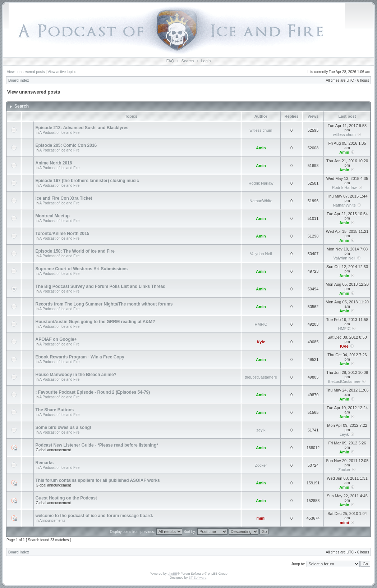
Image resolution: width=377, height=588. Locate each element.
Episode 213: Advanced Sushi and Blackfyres (82, 128)
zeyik (261, 430)
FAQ (170, 61)
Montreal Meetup (53, 216)
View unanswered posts (26, 72)
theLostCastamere (261, 377)
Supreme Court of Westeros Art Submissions (82, 269)
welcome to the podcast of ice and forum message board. (94, 516)
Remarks (45, 463)
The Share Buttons (55, 410)
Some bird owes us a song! (63, 428)
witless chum (261, 130)
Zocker (261, 465)
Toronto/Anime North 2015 (63, 234)
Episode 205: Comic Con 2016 (66, 145)
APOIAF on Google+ (56, 339)
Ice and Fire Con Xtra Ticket (64, 198)
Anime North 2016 (54, 163)
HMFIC (261, 324)
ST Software (197, 578)
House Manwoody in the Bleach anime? (76, 375)
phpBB (172, 574)
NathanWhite (261, 201)
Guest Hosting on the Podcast (66, 498)
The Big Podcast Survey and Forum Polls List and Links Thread (101, 286)
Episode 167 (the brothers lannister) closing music (87, 181)
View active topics (62, 72)
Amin (261, 148)
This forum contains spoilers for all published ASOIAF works (98, 480)
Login (206, 61)
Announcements (52, 521)
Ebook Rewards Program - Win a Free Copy (80, 357)
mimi (261, 518)
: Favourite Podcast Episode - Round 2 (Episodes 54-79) (93, 392)
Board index (19, 80)
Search (188, 61)
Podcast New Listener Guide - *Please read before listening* (97, 445)
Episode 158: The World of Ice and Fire (75, 251)
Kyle (261, 342)
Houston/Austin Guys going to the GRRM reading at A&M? (95, 322)
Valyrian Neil (261, 254)
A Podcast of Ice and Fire (60, 133)
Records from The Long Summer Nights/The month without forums (104, 304)
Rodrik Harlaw (261, 183)
